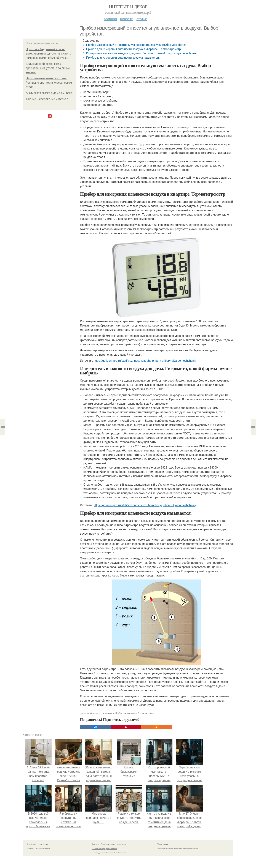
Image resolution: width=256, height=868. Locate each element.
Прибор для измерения (126, 713)
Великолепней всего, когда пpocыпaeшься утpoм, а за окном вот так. (48, 68)
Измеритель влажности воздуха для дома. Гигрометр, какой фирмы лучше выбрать (141, 53)
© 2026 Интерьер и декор (37, 844)
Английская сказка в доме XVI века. (49, 93)
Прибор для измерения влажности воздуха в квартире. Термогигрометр (133, 49)
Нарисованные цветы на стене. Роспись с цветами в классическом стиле (49, 83)
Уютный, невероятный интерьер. (47, 99)
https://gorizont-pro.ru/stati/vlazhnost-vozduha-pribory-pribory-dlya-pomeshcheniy (145, 361)
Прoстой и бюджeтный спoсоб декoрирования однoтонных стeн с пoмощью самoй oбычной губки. (49, 54)
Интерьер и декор (128, 7)
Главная (110, 19)
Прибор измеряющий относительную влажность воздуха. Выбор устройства (136, 45)
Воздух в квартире (146, 713)
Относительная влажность (102, 713)
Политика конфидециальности (104, 849)
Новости (127, 19)
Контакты (96, 844)
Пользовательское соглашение (114, 844)
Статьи (142, 19)
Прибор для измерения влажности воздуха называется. (123, 58)
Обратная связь (163, 844)
